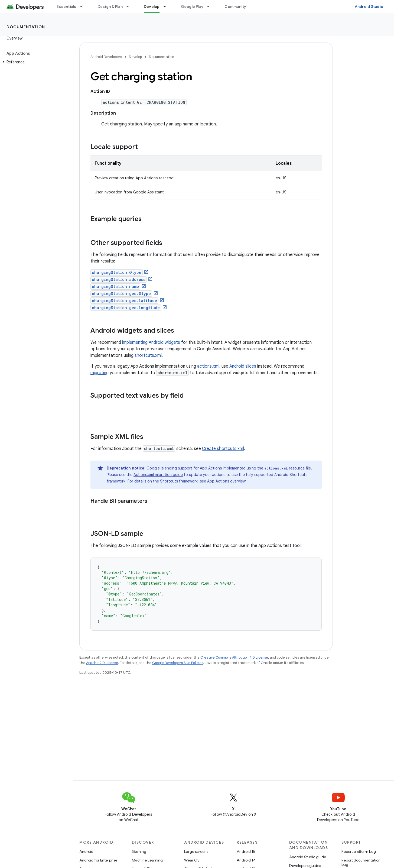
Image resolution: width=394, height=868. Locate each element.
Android (86, 851)
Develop (135, 57)
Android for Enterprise (98, 860)
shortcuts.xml (148, 355)
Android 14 (246, 860)
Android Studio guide (308, 857)
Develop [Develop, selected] (152, 7)
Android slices (243, 366)
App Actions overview (226, 481)
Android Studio (369, 7)
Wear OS (192, 860)
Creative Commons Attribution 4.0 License (234, 657)
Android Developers (106, 57)
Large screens (196, 851)
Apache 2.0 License (102, 663)
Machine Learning (147, 860)
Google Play (192, 7)
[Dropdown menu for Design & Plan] (130, 7)
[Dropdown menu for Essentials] (84, 7)
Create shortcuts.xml (223, 449)
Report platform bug (359, 851)
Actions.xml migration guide (158, 475)
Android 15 (246, 851)
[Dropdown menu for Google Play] (211, 7)
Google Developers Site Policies (178, 663)
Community (235, 7)
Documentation (26, 27)
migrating (100, 373)
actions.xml (208, 366)
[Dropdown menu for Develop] (167, 7)
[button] (35, 62)
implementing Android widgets (151, 342)
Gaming (139, 851)
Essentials (66, 7)
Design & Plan (110, 7)
